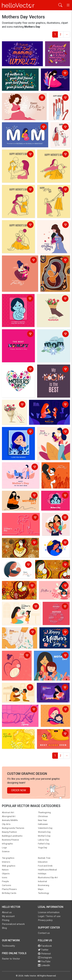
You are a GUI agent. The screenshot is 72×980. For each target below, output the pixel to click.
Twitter (43, 950)
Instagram (45, 958)
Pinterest (44, 954)
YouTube (44, 961)
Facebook (45, 946)
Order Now (19, 790)
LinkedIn (44, 965)
